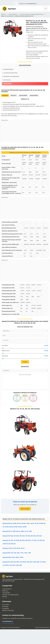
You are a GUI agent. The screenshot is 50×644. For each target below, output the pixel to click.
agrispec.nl (4, 14)
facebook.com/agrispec (8, 623)
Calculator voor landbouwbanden (10, 595)
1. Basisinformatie (8, 69)
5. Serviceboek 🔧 (8, 84)
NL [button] (15, 3)
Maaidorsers (5, 591)
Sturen (25, 362)
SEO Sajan (47, 628)
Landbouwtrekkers (13, 14)
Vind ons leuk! (25, 509)
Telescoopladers (6, 593)
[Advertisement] (25, 131)
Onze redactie (6, 605)
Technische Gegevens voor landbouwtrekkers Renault (32, 14)
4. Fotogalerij (6, 80)
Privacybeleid (5, 608)
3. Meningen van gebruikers (11, 76)
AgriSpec (12, 9)
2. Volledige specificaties (10, 73)
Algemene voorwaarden (8, 610)
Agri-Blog (4, 597)
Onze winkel (5, 607)
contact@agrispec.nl (31, 4)
